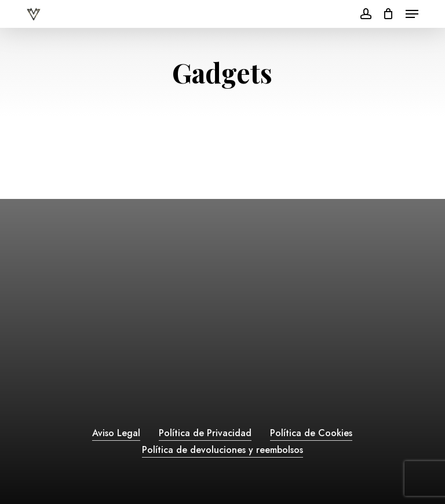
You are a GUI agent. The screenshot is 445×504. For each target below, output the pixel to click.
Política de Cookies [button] (311, 433)
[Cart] (389, 14)
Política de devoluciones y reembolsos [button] (222, 450)
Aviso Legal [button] (116, 433)
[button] (412, 14)
